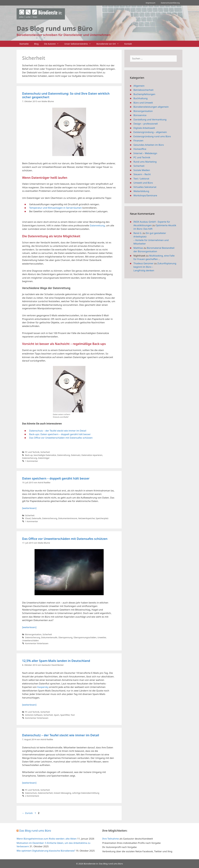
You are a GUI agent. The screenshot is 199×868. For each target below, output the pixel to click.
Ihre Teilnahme (111, 839)
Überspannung (65, 637)
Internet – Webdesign (145, 153)
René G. (138, 233)
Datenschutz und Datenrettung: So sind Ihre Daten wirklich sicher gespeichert (66, 95)
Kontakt (128, 44)
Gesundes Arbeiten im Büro (149, 145)
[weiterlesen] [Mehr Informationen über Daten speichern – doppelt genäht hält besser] (29, 508)
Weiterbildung (141, 191)
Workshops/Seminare (145, 195)
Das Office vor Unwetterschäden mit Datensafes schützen (61, 438)
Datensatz (76, 455)
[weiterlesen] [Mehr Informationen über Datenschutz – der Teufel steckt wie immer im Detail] (29, 783)
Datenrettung (97, 225)
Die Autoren (53, 44)
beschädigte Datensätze (45, 455)
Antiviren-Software (34, 715)
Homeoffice (140, 149)
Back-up (29, 455)
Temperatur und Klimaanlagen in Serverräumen (55, 208)
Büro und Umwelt (143, 103)
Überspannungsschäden (85, 637)
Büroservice (140, 115)
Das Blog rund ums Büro (35, 831)
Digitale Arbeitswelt (144, 128)
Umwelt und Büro (143, 183)
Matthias (138, 248)
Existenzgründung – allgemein (150, 132)
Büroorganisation (33, 634)
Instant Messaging (62, 793)
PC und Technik (32, 452)
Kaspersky (43, 687)
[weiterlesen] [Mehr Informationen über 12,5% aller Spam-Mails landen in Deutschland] (29, 705)
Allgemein (139, 86)
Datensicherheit (45, 793)
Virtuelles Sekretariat (145, 187)
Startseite (24, 44)
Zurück (27, 813)
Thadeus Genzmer (144, 263)
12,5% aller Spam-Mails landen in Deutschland (56, 661)
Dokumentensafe (49, 637)
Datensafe (36, 518)
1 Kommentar (32, 461)
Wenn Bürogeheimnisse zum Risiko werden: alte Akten (47, 839)
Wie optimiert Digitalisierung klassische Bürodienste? (46, 851)
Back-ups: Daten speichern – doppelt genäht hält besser (60, 434)
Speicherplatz (102, 518)
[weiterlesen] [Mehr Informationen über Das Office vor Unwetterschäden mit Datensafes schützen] (29, 627)
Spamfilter (65, 715)
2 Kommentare (32, 796)
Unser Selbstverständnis (79, 44)
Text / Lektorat (141, 179)
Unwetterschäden (30, 640)
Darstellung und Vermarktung (150, 119)
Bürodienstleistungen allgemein (151, 107)
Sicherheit (45, 452)
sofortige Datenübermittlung (86, 793)
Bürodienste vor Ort (109, 44)
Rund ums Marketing (145, 162)
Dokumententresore (68, 518)
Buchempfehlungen (144, 94)
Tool (73, 715)
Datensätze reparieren (92, 455)
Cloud (28, 518)
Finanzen (138, 140)
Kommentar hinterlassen (37, 643)
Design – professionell (146, 124)
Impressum (150, 3)
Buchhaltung (141, 98)
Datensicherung (30, 458)
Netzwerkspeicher (87, 518)
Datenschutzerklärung (170, 3)
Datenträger (44, 458)
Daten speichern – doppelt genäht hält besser (56, 478)
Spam (57, 715)
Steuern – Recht (142, 174)
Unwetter (102, 637)
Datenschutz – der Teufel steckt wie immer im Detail (58, 431)
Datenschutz (31, 793)
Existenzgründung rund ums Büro (152, 136)
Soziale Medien (142, 170)
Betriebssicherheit (144, 90)
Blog (36, 44)
